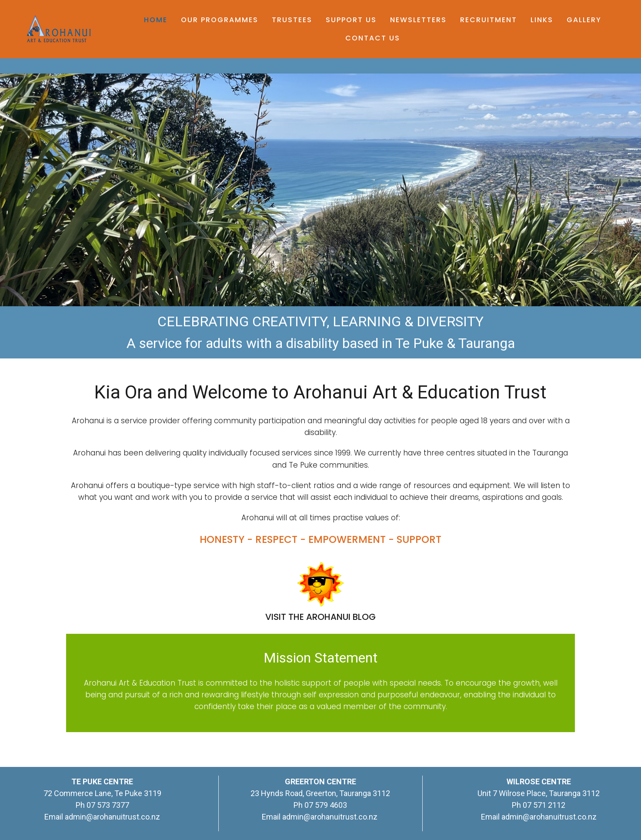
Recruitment (489, 20)
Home (156, 20)
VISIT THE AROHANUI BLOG (320, 617)
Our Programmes (220, 20)
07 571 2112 (544, 805)
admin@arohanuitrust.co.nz (112, 817)
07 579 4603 (326, 805)
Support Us (351, 20)
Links (542, 20)
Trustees (292, 20)
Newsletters (418, 20)
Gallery (584, 20)
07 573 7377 (107, 805)
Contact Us (373, 38)
